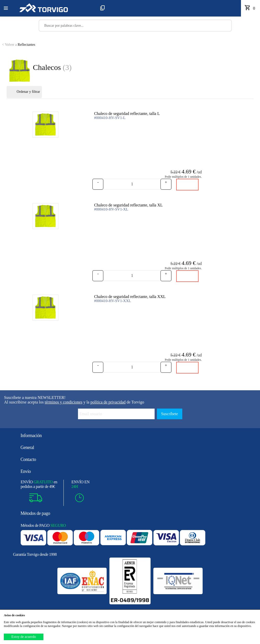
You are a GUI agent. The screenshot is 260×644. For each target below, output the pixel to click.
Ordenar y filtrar (24, 92)
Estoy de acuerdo (24, 637)
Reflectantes (19, 45)
